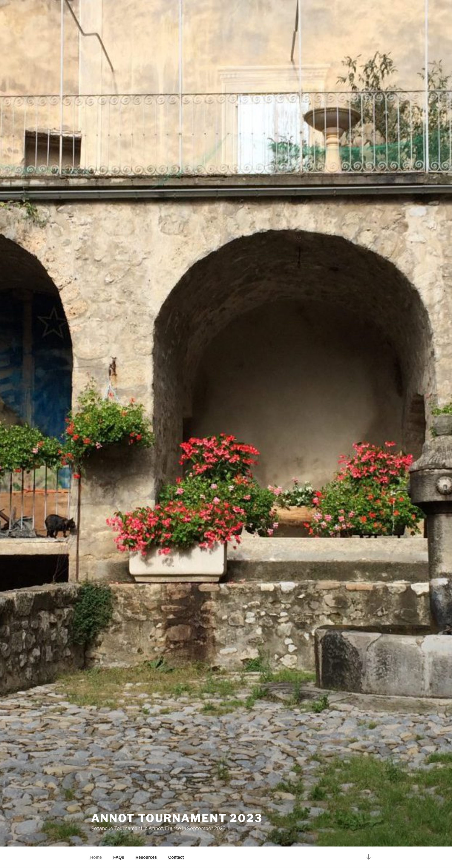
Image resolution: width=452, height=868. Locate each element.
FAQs (119, 857)
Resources (146, 857)
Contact (176, 857)
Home (96, 857)
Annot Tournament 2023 (177, 818)
